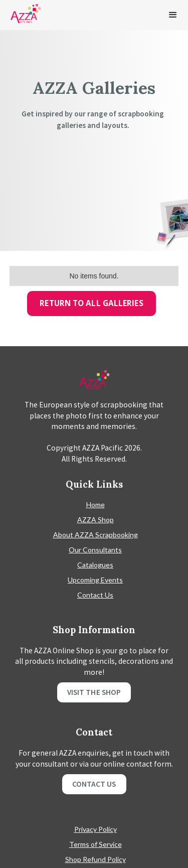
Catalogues (95, 565)
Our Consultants (95, 550)
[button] (173, 15)
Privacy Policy (96, 829)
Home (96, 504)
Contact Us (95, 595)
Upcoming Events (95, 580)
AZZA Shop (96, 520)
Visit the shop (94, 692)
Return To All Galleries (91, 303)
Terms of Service (96, 844)
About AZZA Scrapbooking (96, 535)
